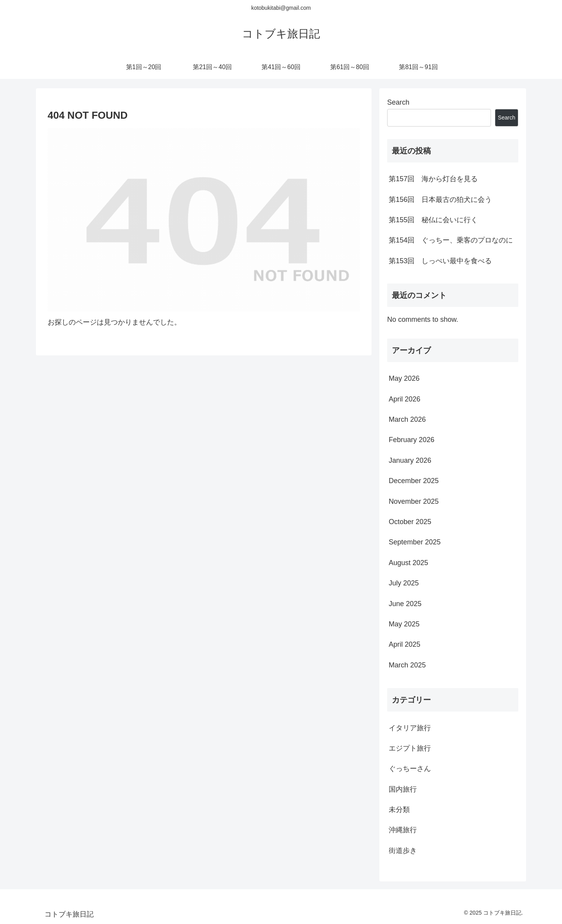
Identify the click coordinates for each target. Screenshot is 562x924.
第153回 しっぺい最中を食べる (440, 261)
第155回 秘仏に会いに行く (433, 220)
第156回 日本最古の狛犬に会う (440, 200)
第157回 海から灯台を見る (433, 179)
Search (398, 102)
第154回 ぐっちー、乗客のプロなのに (451, 240)
